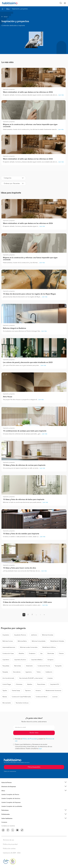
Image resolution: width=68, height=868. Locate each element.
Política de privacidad (10, 844)
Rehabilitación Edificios (49, 647)
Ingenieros (29, 672)
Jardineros (34, 635)
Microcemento (7, 703)
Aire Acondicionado (8, 678)
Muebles (30, 684)
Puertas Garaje (16, 691)
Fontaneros (32, 654)
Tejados (5, 691)
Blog (8, 9)
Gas (41, 654)
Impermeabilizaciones (9, 647)
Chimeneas (19, 684)
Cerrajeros (50, 660)
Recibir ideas (34, 733)
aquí (40, 749)
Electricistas (51, 654)
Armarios (38, 691)
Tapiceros (28, 691)
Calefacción (49, 672)
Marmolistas (18, 666)
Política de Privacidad (30, 739)
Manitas (5, 697)
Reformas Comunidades (39, 641)
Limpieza (50, 678)
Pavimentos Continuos (22, 703)
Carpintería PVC (55, 684)
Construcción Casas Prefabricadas (21, 697)
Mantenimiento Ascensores (53, 691)
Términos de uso (8, 840)
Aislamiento (29, 666)
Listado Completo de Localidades (12, 806)
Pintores (61, 654)
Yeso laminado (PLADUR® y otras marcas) (31, 678)
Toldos (39, 672)
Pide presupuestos (34, 865)
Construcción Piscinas (44, 666)
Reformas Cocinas (8, 641)
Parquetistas (6, 666)
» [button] (44, 615)
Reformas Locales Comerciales (29, 647)
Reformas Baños (22, 641)
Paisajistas (5, 672)
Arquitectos (6, 635)
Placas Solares (41, 684)
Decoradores (17, 672)
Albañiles (21, 654)
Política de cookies (9, 849)
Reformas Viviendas (48, 635)
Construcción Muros (42, 697)
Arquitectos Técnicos (20, 635)
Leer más (61, 95)
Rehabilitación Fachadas (57, 641)
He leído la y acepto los (34, 740)
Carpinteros (6, 660)
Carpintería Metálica (37, 660)
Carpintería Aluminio (20, 660)
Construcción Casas (8, 654)
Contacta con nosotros (8, 826)
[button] (34, 17)
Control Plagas (7, 684)
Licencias (55, 697)
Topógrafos (58, 666)
